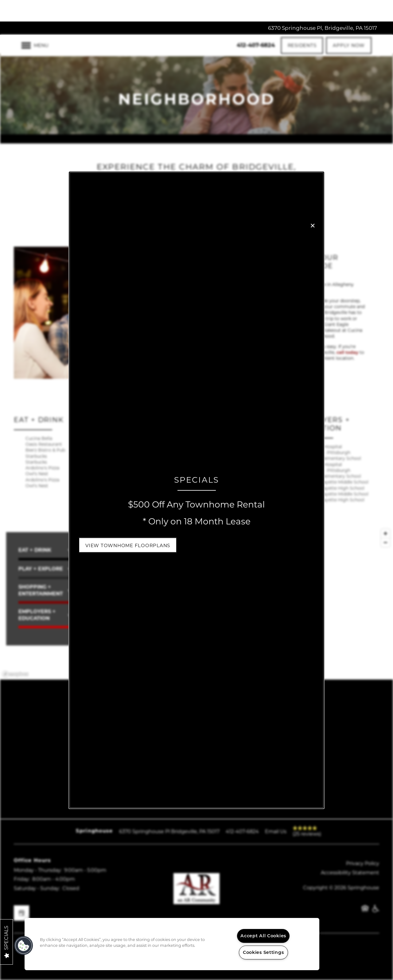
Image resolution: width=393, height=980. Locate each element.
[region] (172, 944)
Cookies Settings (263, 952)
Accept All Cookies (263, 936)
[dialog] (196, 490)
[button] (128, 545)
